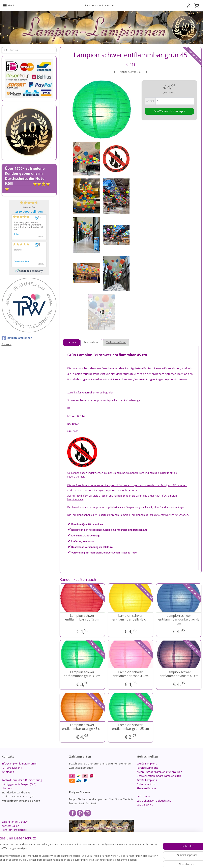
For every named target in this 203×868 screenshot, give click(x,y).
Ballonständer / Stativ (14, 822)
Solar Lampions (146, 784)
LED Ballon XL (145, 805)
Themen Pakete (146, 788)
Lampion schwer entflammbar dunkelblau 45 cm (179, 620)
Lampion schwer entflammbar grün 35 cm (82, 674)
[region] (75, 854)
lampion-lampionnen (17, 338)
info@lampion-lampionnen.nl (19, 763)
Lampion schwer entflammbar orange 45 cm (82, 727)
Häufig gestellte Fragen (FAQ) (19, 784)
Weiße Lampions (147, 763)
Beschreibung (91, 342)
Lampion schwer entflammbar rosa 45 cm (130, 674)
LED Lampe (143, 796)
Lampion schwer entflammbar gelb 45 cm (130, 618)
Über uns (7, 788)
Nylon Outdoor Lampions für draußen (159, 772)
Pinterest (7, 344)
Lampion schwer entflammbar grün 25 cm (130, 727)
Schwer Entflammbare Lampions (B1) (159, 776)
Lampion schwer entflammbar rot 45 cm (82, 618)
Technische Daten (116, 342)
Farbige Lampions (147, 768)
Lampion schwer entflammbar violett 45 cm (179, 674)
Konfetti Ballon (10, 826)
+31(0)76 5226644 (12, 768)
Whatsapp (8, 772)
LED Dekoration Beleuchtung (154, 801)
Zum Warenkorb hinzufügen (169, 111)
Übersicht (71, 342)
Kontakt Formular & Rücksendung (22, 780)
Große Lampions (147, 780)
